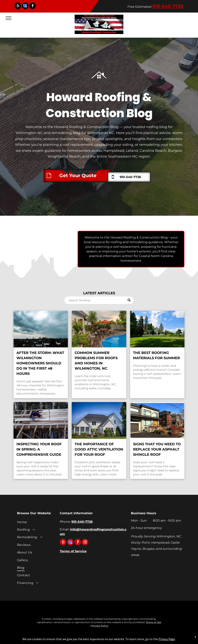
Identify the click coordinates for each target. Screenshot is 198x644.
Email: (64, 529)
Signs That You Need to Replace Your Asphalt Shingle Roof (157, 449)
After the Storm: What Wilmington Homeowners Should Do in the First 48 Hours (40, 363)
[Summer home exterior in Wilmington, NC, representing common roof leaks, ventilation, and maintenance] (99, 329)
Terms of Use (154, 622)
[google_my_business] (25, 6)
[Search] (99, 300)
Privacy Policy (100, 626)
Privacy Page (167, 639)
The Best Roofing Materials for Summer (156, 355)
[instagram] (85, 543)
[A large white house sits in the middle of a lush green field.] (157, 329)
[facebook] (32, 6)
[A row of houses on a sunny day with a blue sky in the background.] (157, 420)
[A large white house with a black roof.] (99, 420)
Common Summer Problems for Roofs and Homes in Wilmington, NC (96, 361)
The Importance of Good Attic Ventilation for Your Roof (99, 449)
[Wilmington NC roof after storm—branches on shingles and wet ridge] (41, 329)
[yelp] (18, 6)
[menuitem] (37, 522)
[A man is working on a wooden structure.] (41, 420)
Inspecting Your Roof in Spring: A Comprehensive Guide (39, 449)
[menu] (9, 18)
